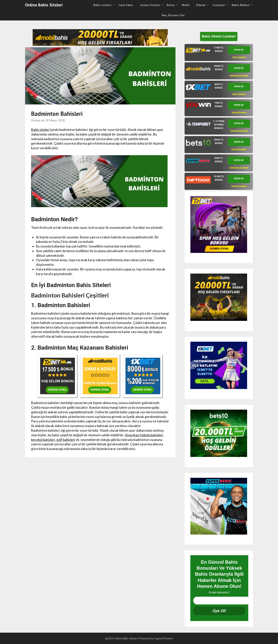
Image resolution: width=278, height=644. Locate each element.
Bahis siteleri (102, 5)
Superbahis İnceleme (239, 167)
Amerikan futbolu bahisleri (144, 435)
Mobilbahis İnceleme (239, 75)
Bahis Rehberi (241, 5)
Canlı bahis (126, 5)
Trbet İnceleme (239, 57)
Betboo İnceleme (239, 186)
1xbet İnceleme (239, 94)
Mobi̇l (186, 5)
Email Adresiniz (219, 592)
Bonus (171, 5)
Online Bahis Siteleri (44, 5)
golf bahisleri (66, 440)
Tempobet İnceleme (239, 131)
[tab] (219, 53)
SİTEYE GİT (239, 50)
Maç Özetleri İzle (173, 15)
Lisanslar (219, 5)
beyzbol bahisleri (43, 440)
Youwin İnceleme (239, 112)
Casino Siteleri (150, 5)
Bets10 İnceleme (239, 149)
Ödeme (201, 5)
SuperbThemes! (164, 638)
